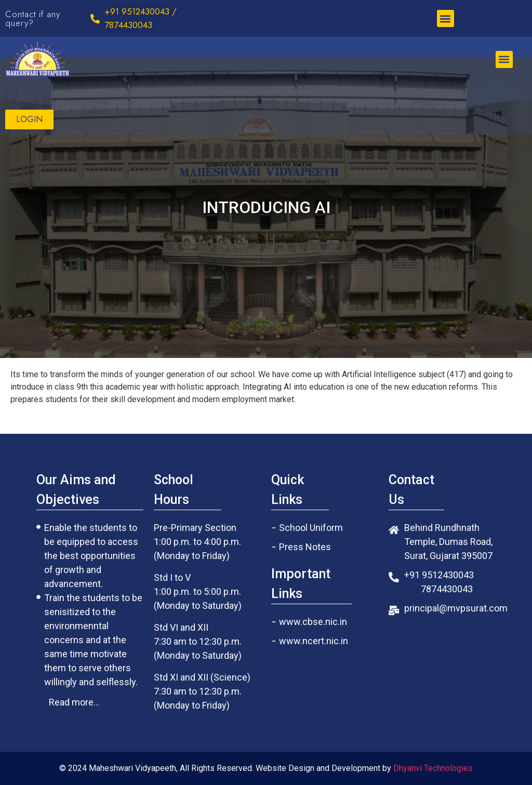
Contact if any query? (33, 18)
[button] (445, 18)
